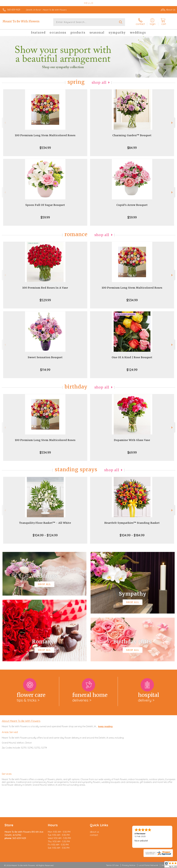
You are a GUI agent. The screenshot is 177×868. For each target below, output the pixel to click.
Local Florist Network (148, 865)
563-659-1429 (14, 10)
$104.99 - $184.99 (132, 535)
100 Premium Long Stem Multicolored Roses (45, 135)
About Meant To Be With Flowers (21, 721)
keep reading (105, 726)
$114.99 (45, 370)
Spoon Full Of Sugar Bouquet (45, 205)
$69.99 (132, 452)
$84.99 (132, 148)
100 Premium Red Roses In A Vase (45, 288)
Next (172, 123)
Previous (5, 123)
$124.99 (132, 370)
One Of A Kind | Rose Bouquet (132, 357)
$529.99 (45, 300)
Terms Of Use (112, 865)
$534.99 (45, 148)
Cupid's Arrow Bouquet (132, 205)
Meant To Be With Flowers (21, 21)
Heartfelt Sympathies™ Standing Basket (132, 523)
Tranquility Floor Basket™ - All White (45, 523)
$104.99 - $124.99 (45, 535)
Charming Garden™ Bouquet (132, 135)
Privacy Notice (129, 865)
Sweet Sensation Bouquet (45, 357)
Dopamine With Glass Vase (132, 440)
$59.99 (45, 217)
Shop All (99, 83)
